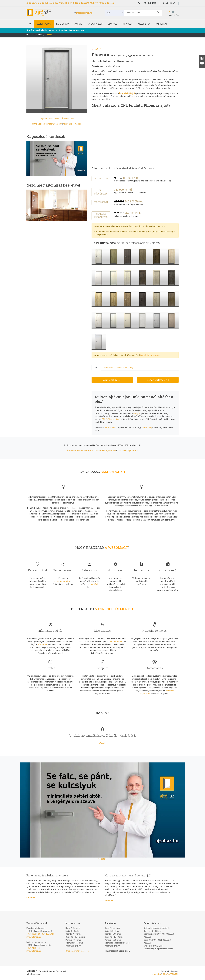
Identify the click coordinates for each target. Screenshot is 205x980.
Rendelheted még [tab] (125, 368)
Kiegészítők (144, 24)
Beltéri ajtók (37, 35)
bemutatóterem (116, 641)
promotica (156, 974)
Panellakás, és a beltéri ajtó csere (47, 875)
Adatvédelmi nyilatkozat (105, 450)
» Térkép (102, 743)
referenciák (42, 644)
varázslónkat (110, 427)
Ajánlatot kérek (112, 380)
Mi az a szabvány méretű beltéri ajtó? (128, 875)
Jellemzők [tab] (108, 368)
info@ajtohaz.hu (84, 13)
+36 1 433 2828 (33, 934)
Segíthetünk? (169, 3)
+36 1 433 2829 (47, 934)
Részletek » (31, 897)
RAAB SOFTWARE (171, 974)
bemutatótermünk (62, 581)
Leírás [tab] (96, 368)
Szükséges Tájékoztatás (128, 450)
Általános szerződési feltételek (80, 450)
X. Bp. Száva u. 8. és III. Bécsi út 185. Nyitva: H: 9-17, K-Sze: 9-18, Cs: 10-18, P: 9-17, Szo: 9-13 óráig (70, 3)
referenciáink (93, 584)
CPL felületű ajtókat (110, 419)
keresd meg (147, 427)
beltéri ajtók (44, 24)
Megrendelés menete (72, 124)
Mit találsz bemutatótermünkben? (47, 124)
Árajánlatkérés (68, 119)
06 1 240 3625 (150, 3)
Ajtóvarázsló (95, 24)
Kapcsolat (161, 24)
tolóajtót (137, 413)
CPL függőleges (101, 192)
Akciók (78, 24)
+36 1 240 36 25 (33, 948)
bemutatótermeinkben (150, 355)
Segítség (113, 24)
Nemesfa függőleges (101, 216)
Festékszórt (101, 202)
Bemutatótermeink (158, 380)
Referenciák (63, 24)
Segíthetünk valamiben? (50, 119)
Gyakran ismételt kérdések (77, 951)
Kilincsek (128, 24)
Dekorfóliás (101, 179)
